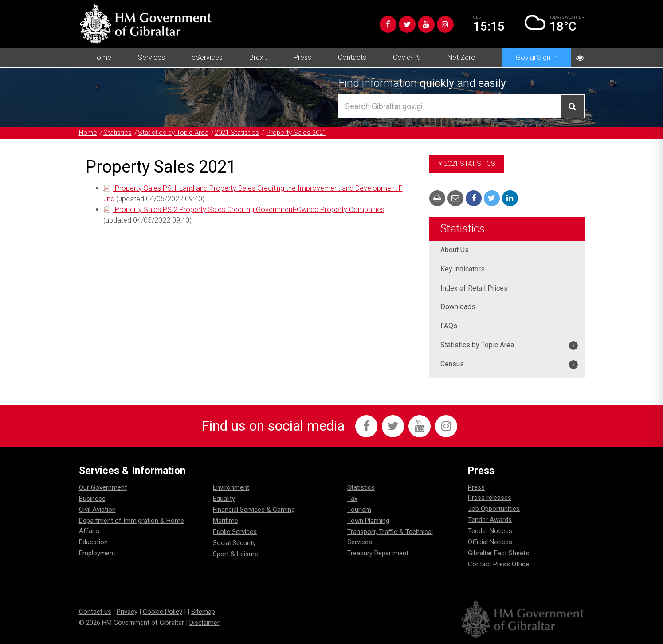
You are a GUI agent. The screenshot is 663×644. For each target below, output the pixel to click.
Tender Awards (490, 520)
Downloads (458, 307)
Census (452, 364)
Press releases (490, 498)
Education (93, 542)
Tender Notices (490, 531)
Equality (224, 499)
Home (102, 57)
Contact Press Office (498, 564)
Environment (231, 487)
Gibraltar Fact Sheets (498, 553)
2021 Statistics (238, 133)
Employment (97, 553)
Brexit (258, 57)
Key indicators (463, 269)
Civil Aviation (97, 510)
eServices (207, 57)
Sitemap (203, 612)
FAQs (449, 326)
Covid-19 (407, 57)
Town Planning (368, 521)
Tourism (359, 510)
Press (302, 57)
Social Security (234, 543)
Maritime (226, 521)
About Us (455, 250)
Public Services (235, 532)
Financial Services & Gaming (254, 510)
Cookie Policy (163, 612)
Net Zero (461, 57)
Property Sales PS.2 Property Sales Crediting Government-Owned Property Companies (249, 208)
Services (151, 57)
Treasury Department (378, 553)
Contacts (352, 57)
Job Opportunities (494, 509)
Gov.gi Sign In (537, 57)
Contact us (95, 612)
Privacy (127, 612)
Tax (352, 499)
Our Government (103, 487)
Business (92, 499)
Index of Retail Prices (474, 288)
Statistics (118, 133)
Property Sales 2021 (298, 133)
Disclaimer (204, 623)
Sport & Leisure (235, 554)
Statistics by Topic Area (174, 133)
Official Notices (490, 542)
